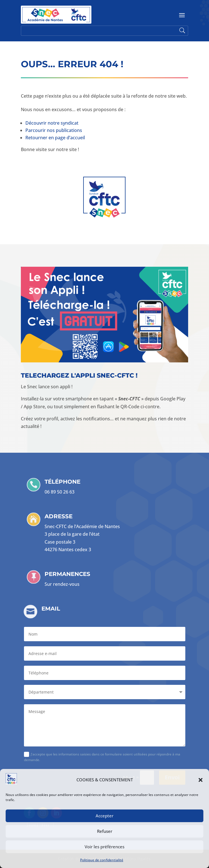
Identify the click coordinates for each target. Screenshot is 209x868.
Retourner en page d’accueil (55, 138)
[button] (201, 780)
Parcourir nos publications (54, 130)
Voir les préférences (104, 847)
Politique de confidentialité (102, 860)
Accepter (104, 816)
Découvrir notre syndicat (52, 123)
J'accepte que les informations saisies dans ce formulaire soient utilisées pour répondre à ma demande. (102, 757)
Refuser (105, 831)
